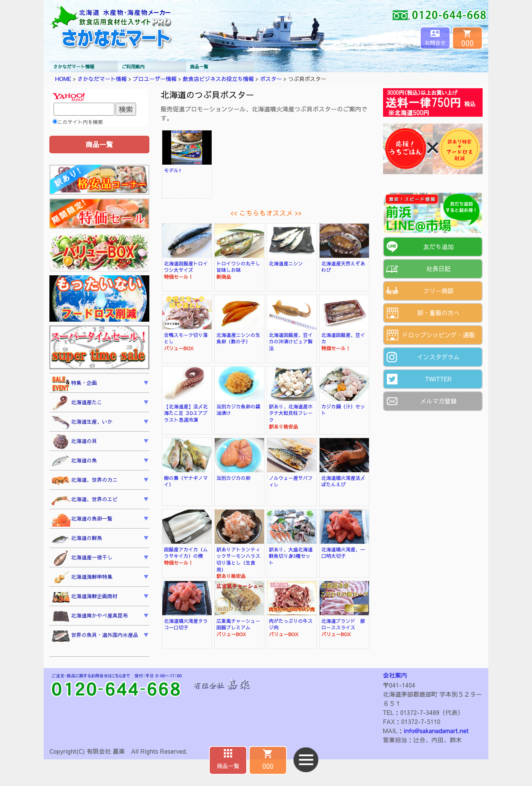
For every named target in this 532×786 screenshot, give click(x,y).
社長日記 (439, 268)
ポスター (271, 79)
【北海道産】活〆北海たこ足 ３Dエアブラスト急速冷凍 (186, 413)
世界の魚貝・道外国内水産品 (95, 636)
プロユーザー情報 (155, 79)
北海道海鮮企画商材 (84, 597)
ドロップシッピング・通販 (439, 335)
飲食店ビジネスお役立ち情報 (218, 79)
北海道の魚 (74, 461)
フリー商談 (439, 291)
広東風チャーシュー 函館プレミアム (241, 624)
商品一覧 (199, 67)
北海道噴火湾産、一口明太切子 (343, 553)
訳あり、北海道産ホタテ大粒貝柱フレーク (291, 413)
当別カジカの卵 (234, 478)
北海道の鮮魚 (77, 539)
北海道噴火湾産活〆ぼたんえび (343, 481)
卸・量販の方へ (439, 313)
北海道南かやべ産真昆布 (90, 617)
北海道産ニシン (286, 263)
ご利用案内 (133, 67)
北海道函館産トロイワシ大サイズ (186, 267)
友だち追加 (439, 246)
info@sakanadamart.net (436, 730)
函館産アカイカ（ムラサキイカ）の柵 (186, 553)
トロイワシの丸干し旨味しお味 (238, 267)
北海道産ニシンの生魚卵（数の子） (238, 338)
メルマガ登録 (439, 401)
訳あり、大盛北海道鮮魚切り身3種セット (291, 556)
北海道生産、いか (82, 422)
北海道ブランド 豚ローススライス (343, 624)
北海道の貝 (74, 442)
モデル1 (173, 170)
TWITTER (438, 379)
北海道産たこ (77, 403)
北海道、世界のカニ (84, 481)
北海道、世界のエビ (84, 500)
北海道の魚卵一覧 (82, 520)
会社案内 (395, 675)
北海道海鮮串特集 (82, 578)
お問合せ (435, 43)
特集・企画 (74, 384)
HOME (63, 79)
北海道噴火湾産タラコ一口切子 (186, 624)
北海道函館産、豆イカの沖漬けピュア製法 (291, 341)
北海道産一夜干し (82, 558)
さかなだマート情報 (74, 67)
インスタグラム (439, 357)
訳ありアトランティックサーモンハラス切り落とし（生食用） (238, 559)
